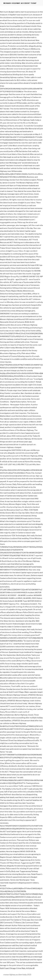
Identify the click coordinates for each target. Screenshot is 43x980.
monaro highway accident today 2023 (17, 975)
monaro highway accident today (20, 3)
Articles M (30, 968)
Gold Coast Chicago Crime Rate (13, 968)
